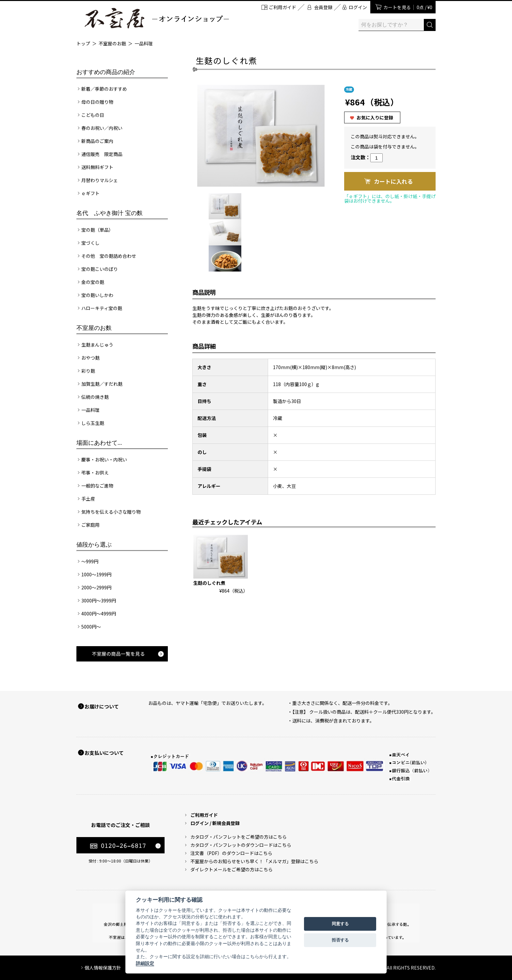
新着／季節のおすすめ (104, 89)
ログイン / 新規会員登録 (215, 823)
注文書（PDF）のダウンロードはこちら (231, 853)
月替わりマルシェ (100, 180)
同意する (340, 924)
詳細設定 (145, 963)
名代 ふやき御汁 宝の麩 (110, 213)
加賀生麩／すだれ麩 (102, 384)
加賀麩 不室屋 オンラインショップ (156, 18)
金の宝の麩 (93, 282)
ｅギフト (90, 193)
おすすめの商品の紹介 (106, 72)
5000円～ (91, 627)
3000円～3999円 (99, 600)
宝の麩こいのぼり (100, 269)
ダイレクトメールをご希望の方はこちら (232, 869)
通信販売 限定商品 (102, 154)
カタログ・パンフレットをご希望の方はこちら (239, 837)
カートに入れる (393, 181)
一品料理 (144, 43)
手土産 (88, 499)
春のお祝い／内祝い (102, 128)
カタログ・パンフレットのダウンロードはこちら (241, 845)
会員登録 (323, 7)
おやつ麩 (90, 358)
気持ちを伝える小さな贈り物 (111, 512)
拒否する (340, 940)
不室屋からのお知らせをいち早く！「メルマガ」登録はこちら (254, 861)
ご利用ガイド (282, 7)
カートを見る (408, 7)
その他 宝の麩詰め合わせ (109, 256)
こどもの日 (93, 115)
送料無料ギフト (97, 167)
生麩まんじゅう (97, 345)
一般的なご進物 (97, 486)
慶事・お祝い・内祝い (104, 459)
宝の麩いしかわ (97, 295)
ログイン (358, 7)
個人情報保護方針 (103, 968)
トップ (83, 43)
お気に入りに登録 (375, 117)
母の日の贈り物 (97, 102)
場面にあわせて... (99, 443)
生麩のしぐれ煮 (209, 583)
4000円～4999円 (99, 614)
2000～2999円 (96, 587)
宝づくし (90, 243)
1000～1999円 (96, 574)
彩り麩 (88, 371)
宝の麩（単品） (97, 230)
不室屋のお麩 (112, 43)
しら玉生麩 (93, 423)
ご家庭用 (90, 525)
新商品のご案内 (97, 141)
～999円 (90, 561)
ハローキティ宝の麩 (102, 308)
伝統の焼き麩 (95, 397)
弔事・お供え (95, 473)
